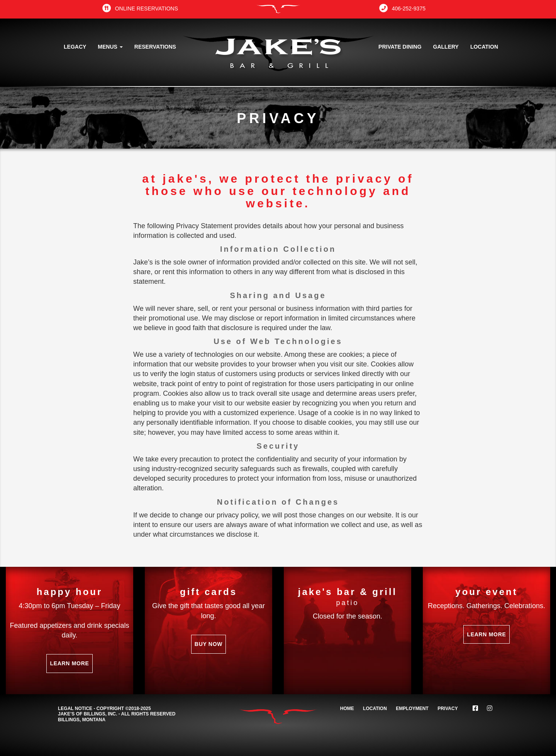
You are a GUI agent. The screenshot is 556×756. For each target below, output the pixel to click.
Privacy (448, 709)
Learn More (69, 663)
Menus (110, 47)
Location (484, 47)
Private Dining (400, 47)
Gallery (446, 47)
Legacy (75, 47)
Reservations (155, 47)
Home (347, 709)
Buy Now (208, 644)
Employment (412, 709)
